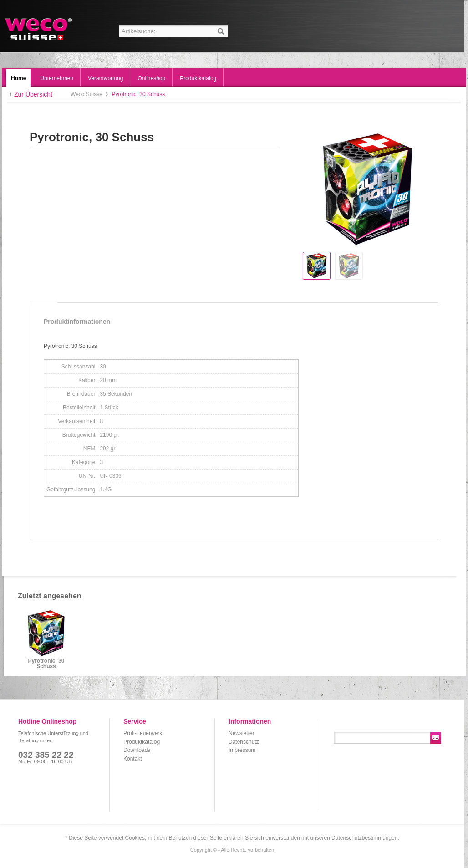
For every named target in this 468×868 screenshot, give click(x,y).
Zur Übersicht (33, 94)
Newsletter (242, 733)
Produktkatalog (142, 742)
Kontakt (133, 759)
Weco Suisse (39, 29)
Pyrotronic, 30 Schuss (46, 664)
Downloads (137, 750)
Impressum (242, 750)
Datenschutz (244, 742)
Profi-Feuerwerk (143, 733)
